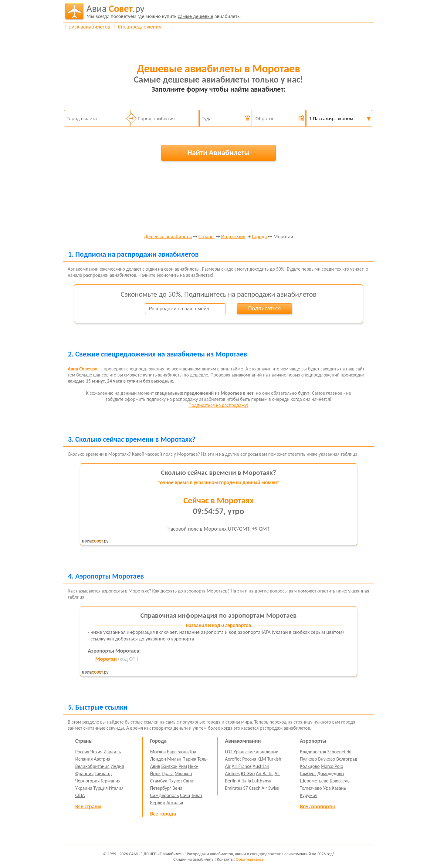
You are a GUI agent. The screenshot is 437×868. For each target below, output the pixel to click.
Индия (117, 766)
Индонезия (233, 237)
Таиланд (103, 773)
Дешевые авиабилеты (168, 237)
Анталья (175, 803)
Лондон (158, 759)
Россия (82, 752)
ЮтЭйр (248, 773)
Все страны (88, 806)
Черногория (88, 781)
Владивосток (313, 752)
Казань (339, 788)
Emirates (233, 788)
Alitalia (244, 781)
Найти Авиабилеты (218, 152)
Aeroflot (233, 759)
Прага (168, 773)
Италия (116, 788)
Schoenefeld (340, 752)
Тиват (197, 795)
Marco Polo (332, 766)
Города (259, 237)
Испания (84, 759)
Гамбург (308, 773)
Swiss (274, 788)
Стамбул (159, 781)
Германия (111, 781)
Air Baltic (265, 773)
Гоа (193, 752)
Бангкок (169, 766)
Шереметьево (314, 781)
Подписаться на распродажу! (218, 405)
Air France (242, 766)
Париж (189, 759)
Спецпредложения (140, 27)
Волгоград (347, 759)
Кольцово (310, 766)
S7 (245, 788)
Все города (163, 814)
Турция (101, 788)
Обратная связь (250, 859)
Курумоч (309, 795)
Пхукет (175, 781)
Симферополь (165, 795)
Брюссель (339, 781)
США (80, 795)
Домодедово (331, 773)
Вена (177, 788)
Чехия (97, 752)
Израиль (112, 752)
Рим (183, 766)
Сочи (185, 795)
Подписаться (264, 308)
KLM (262, 759)
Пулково (308, 759)
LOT (229, 752)
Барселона (178, 752)
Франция (85, 773)
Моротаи (106, 659)
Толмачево (311, 788)
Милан (174, 759)
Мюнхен (183, 773)
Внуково (327, 759)
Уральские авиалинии (256, 752)
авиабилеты (164, 11)
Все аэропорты (317, 806)
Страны (207, 237)
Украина (84, 788)
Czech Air (258, 788)
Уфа (327, 788)
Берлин (158, 803)
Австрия (102, 759)
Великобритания (92, 766)
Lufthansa (262, 781)
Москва (158, 752)
